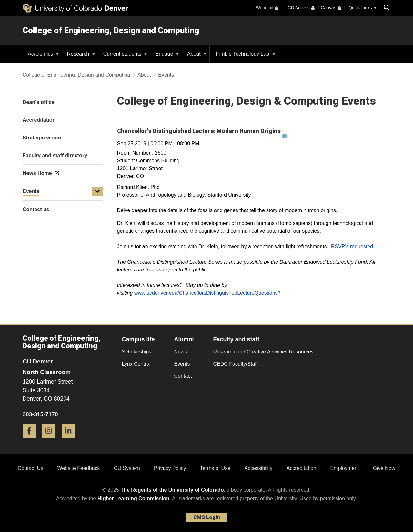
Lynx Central (136, 364)
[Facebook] (32, 440)
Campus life (138, 339)
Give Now (384, 468)
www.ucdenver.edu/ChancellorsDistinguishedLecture (194, 293)
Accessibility (258, 468)
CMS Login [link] (207, 517)
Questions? (268, 293)
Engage (167, 54)
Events (31, 191)
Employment (344, 468)
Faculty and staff (236, 339)
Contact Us (30, 468)
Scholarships (137, 352)
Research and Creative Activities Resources (263, 352)
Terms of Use (215, 468)
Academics (43, 54)
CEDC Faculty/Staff (236, 364)
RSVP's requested (352, 246)
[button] (97, 191)
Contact (183, 376)
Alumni (184, 339)
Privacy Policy (170, 468)
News (181, 352)
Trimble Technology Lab (245, 54)
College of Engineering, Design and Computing (111, 30)
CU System (127, 468)
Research (81, 54)
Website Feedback (78, 468)
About (197, 54)
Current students (125, 54)
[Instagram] (51, 440)
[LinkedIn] (71, 440)
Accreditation (302, 468)
